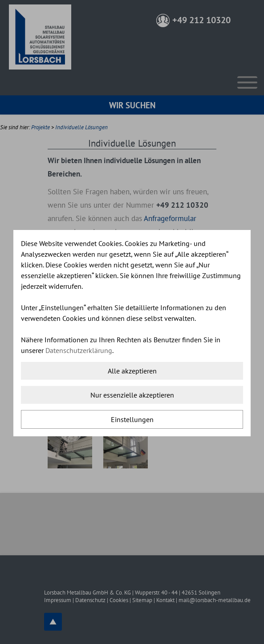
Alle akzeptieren (132, 371)
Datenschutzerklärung (79, 350)
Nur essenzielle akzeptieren (132, 395)
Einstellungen (132, 419)
